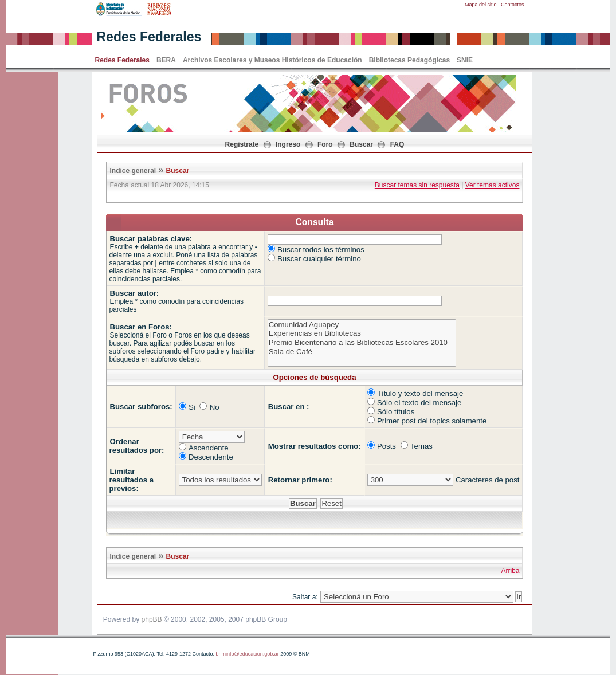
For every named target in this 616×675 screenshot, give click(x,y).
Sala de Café (362, 352)
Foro (325, 144)
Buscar (361, 144)
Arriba (510, 571)
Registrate (242, 144)
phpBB (152, 619)
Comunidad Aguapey (362, 325)
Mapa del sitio (481, 5)
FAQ (397, 144)
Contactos (513, 5)
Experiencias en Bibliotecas (362, 333)
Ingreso (288, 144)
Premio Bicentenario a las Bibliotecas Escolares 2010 (362, 343)
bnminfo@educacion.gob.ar (247, 654)
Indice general (133, 171)
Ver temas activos (493, 185)
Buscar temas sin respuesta (417, 185)
